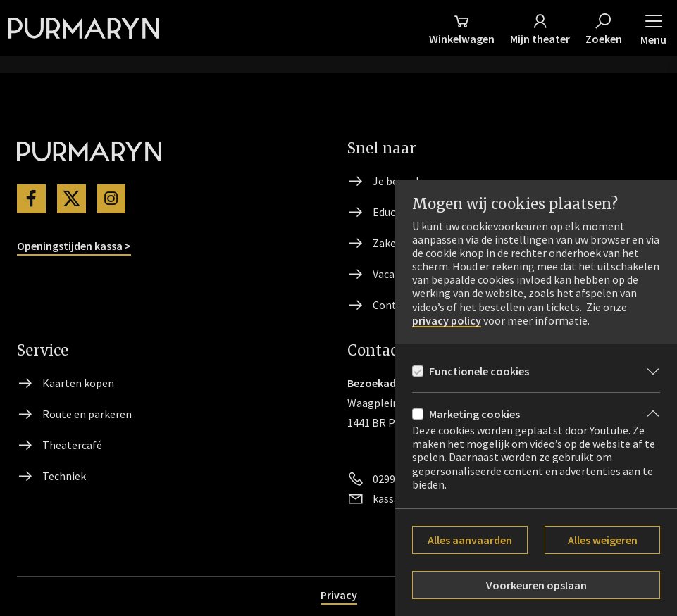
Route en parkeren (87, 414)
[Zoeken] (604, 28)
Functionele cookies (479, 371)
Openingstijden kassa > (74, 246)
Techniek (64, 476)
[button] (653, 28)
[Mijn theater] (540, 28)
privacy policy (447, 321)
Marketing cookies (474, 414)
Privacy (339, 595)
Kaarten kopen (78, 383)
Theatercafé (72, 445)
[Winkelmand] (462, 28)
